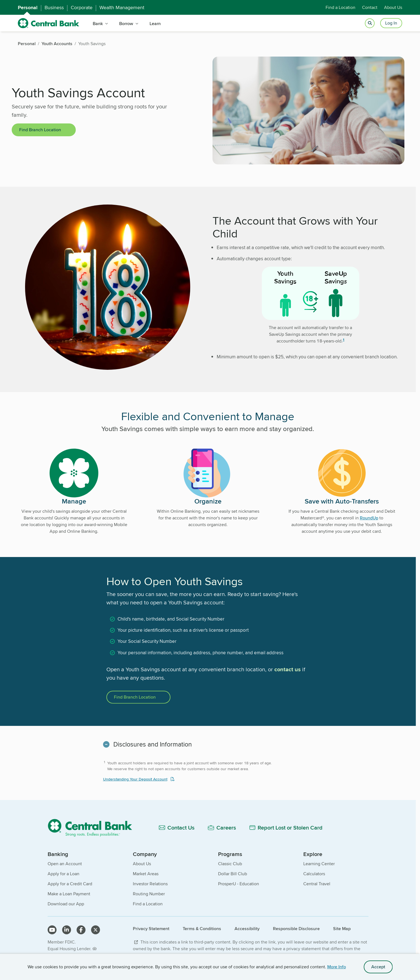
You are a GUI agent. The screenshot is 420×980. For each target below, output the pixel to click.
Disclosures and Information (153, 744)
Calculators (314, 874)
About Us (393, 7)
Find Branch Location (40, 130)
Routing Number (149, 894)
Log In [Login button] (391, 23)
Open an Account (65, 864)
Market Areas (146, 874)
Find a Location (340, 7)
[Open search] (370, 23)
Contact (370, 7)
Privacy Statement (151, 929)
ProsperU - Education (239, 884)
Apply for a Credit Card (70, 884)
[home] (49, 23)
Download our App (66, 904)
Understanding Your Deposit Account (135, 779)
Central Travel (317, 884)
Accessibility (247, 929)
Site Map (342, 929)
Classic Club (230, 864)
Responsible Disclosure (296, 929)
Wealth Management (122, 8)
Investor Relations (150, 884)
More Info (337, 967)
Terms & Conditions (202, 929)
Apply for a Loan (64, 874)
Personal (28, 8)
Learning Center (319, 864)
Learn (155, 24)
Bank (98, 24)
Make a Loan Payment (69, 894)
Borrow (126, 24)
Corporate (82, 8)
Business (54, 8)
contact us (288, 669)
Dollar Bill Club (233, 874)
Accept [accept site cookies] (378, 967)
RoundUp (369, 518)
